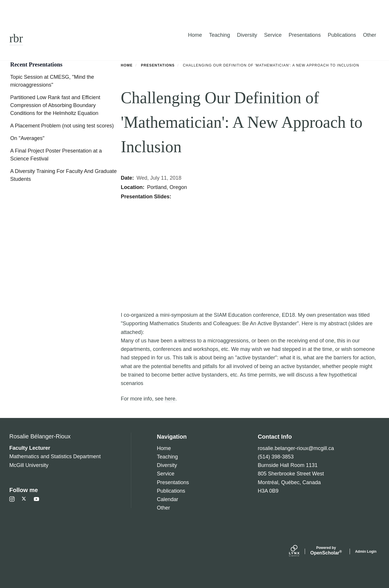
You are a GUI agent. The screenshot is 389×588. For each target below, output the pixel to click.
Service (273, 35)
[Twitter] (24, 499)
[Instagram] (12, 499)
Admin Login (366, 552)
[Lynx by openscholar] (299, 552)
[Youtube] (36, 499)
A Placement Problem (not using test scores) (62, 126)
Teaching (220, 35)
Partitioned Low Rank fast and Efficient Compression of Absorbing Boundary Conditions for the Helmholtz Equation (55, 105)
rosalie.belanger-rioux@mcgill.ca (296, 448)
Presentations (305, 35)
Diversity (247, 35)
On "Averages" (27, 138)
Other (370, 35)
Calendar (168, 499)
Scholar (326, 551)
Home (195, 35)
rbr (16, 38)
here (170, 399)
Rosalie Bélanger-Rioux (40, 436)
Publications (342, 35)
